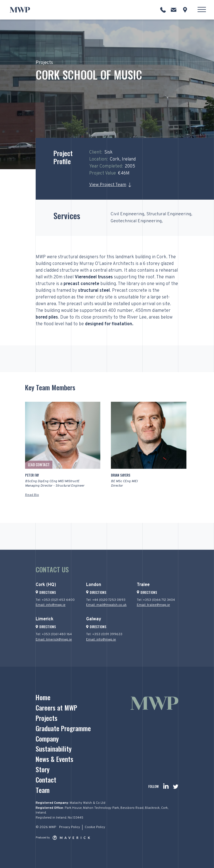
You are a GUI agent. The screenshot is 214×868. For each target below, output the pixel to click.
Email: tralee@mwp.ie (154, 605)
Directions (46, 592)
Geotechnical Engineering (137, 221)
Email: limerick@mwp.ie (54, 640)
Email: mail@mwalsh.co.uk (106, 605)
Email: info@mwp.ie (51, 605)
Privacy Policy (70, 827)
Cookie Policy (95, 827)
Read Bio (32, 495)
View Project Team (108, 185)
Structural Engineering (170, 214)
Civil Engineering (128, 214)
